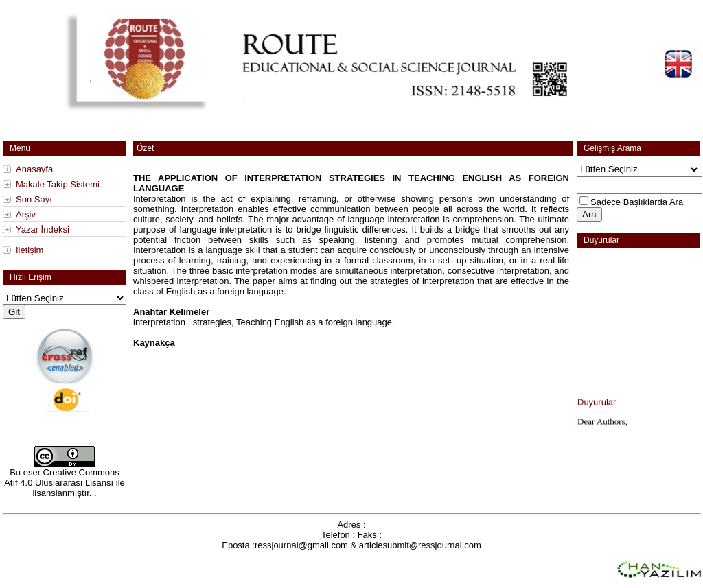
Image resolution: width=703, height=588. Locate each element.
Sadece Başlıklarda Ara (637, 202)
